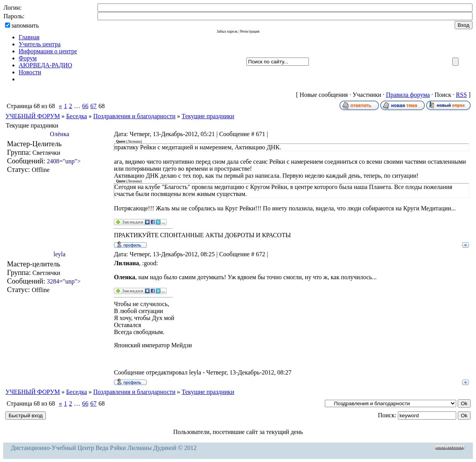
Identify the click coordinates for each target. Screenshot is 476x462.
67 (93, 106)
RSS (461, 95)
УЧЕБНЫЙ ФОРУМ (33, 116)
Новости (30, 72)
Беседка (77, 116)
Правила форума (408, 95)
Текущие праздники (208, 116)
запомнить (25, 25)
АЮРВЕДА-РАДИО (45, 65)
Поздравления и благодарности (134, 116)
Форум (28, 58)
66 (85, 106)
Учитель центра (40, 44)
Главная (29, 37)
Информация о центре (48, 51)
